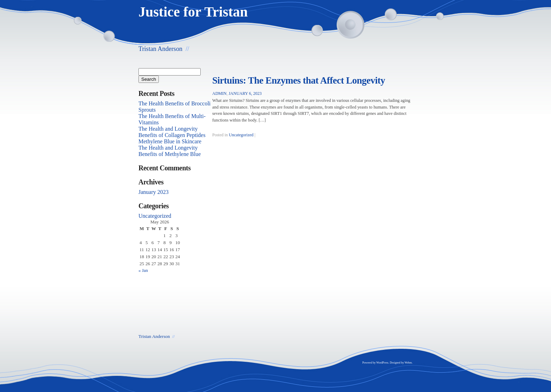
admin (219, 93)
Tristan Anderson (160, 49)
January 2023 (154, 192)
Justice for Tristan (193, 12)
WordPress (382, 363)
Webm (408, 363)
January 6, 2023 (245, 93)
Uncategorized (241, 135)
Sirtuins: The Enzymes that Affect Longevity (299, 80)
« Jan (143, 270)
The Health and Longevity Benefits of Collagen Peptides (172, 132)
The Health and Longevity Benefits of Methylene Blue (170, 151)
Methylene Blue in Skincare (170, 141)
